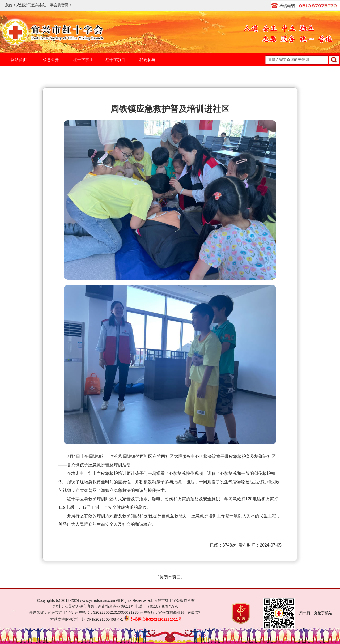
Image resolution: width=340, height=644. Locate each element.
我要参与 (147, 60)
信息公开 (51, 60)
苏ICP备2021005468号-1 (102, 619)
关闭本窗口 (170, 577)
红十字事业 (83, 60)
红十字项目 (115, 60)
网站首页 (19, 60)
